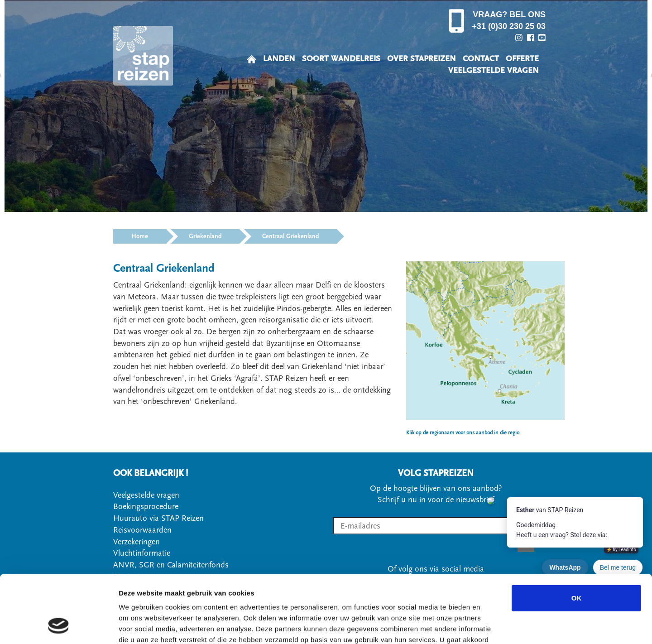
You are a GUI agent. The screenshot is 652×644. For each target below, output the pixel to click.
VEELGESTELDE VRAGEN (494, 70)
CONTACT (481, 59)
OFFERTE (522, 59)
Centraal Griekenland (290, 236)
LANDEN (279, 59)
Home (140, 236)
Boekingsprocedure (146, 507)
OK (577, 537)
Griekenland (205, 236)
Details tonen (489, 626)
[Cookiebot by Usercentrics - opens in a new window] (59, 626)
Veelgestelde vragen (146, 495)
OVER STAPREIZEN (422, 59)
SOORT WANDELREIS (341, 59)
